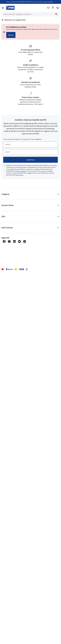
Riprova (11, 35)
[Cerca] (56, 14)
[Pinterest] (25, 241)
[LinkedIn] (14, 241)
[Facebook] (4, 241)
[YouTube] (19, 241)
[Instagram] (9, 241)
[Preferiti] (48, 8)
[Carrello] (57, 8)
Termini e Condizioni (20, 171)
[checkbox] (4, 165)
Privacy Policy (19, 175)
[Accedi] (53, 8)
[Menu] (3, 8)
